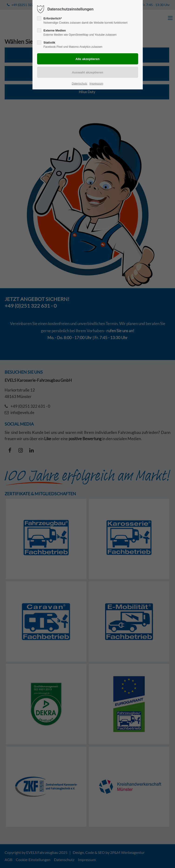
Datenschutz (80, 84)
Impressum (96, 84)
